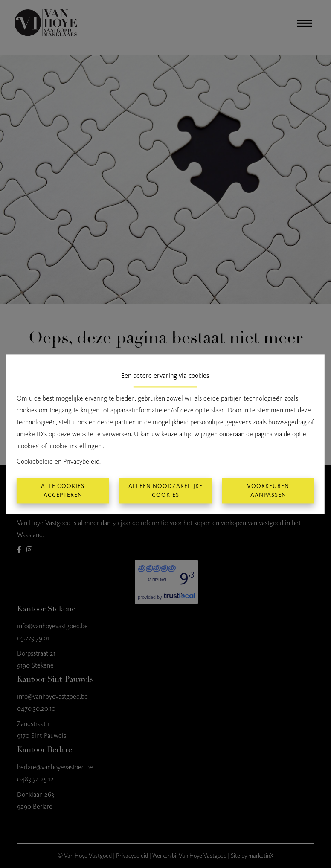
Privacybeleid (81, 461)
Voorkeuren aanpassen (268, 491)
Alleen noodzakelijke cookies (165, 491)
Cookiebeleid (35, 461)
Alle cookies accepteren (63, 491)
